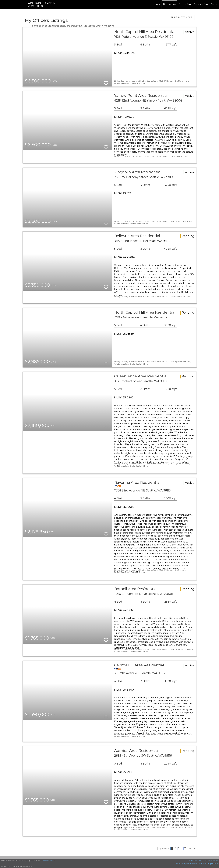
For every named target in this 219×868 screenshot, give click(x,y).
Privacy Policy (211, 861)
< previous (164, 848)
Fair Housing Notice (208, 864)
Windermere (49, 861)
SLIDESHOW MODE (182, 17)
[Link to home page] (13, 4)
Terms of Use (195, 861)
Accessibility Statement (186, 864)
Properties (169, 4)
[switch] (106, 82)
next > (192, 848)
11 (185, 848)
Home (156, 4)
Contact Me (201, 4)
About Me (185, 4)
